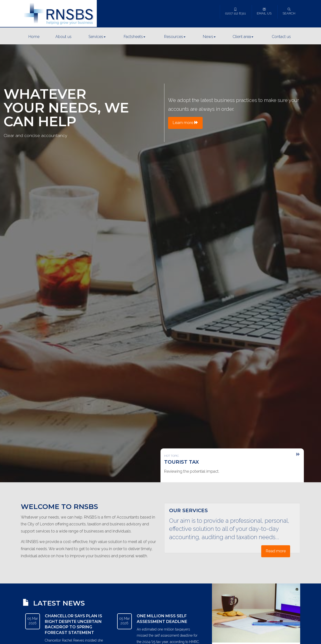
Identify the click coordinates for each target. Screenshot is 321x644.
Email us (264, 11)
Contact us (281, 37)
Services (97, 37)
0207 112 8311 (235, 11)
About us (63, 37)
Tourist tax (182, 462)
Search (289, 11)
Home (34, 37)
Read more (276, 551)
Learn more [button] (185, 123)
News (209, 37)
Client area (243, 37)
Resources (175, 37)
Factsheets (135, 37)
